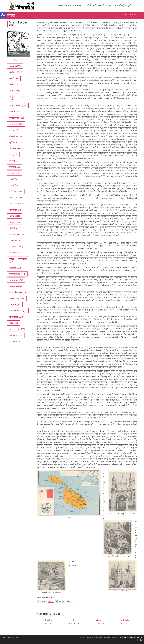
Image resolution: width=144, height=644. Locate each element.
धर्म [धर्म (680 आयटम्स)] (13, 179)
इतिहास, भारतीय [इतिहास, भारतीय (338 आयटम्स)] (18, 106)
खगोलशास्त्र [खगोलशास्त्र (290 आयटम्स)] (16, 149)
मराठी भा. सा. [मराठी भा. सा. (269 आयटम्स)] (17, 234)
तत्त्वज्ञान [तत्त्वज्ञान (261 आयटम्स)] (15, 173)
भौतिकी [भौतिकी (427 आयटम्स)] (15, 228)
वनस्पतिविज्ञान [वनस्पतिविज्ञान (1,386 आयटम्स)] (18, 292)
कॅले (74, 620)
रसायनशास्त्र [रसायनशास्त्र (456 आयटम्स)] (16, 280)
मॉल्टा (135, 15)
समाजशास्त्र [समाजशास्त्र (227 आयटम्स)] (16, 335)
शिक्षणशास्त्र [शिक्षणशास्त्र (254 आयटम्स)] (16, 317)
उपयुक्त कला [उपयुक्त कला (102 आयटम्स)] (17, 118)
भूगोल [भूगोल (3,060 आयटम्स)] (15, 216)
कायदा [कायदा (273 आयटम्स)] (14, 130)
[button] (3, 15)
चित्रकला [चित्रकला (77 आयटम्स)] (15, 167)
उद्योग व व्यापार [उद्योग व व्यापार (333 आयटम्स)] (17, 112)
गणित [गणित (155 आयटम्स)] (14, 161)
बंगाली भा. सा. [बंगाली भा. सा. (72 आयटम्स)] (16, 204)
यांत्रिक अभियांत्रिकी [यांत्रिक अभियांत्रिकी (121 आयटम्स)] (18, 260)
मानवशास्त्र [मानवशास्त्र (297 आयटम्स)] (16, 241)
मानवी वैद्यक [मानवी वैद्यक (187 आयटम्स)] (16, 247)
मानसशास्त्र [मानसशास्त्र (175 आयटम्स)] (16, 253)
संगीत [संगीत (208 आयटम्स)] (14, 323)
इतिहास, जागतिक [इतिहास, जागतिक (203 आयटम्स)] (18, 98)
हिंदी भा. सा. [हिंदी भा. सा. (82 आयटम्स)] (16, 341)
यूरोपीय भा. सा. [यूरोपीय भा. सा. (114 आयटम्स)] (17, 274)
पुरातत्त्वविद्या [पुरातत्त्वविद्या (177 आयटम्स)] (16, 185)
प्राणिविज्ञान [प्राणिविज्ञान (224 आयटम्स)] (16, 191)
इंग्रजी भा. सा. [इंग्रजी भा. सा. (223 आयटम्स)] (17, 84)
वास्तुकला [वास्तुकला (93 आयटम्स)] (15, 305)
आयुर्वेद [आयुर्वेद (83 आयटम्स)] (14, 78)
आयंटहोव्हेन (125, 620)
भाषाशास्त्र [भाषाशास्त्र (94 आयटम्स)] (15, 210)
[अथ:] (125, 15)
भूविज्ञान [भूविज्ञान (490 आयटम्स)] (15, 222)
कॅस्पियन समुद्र (14, 53)
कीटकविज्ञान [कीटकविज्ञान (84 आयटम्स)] (16, 136)
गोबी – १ (99, 620)
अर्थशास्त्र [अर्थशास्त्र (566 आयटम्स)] (15, 66)
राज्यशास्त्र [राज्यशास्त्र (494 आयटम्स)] (16, 286)
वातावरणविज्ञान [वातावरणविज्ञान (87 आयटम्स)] (17, 298)
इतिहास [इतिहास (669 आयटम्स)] (15, 91)
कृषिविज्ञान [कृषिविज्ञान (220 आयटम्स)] (16, 142)
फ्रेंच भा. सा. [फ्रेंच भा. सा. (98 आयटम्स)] (16, 198)
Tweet (51, 601)
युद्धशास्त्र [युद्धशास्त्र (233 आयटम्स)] (15, 268)
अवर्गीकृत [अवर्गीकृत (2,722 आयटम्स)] (16, 72)
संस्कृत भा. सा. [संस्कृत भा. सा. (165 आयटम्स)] (17, 329)
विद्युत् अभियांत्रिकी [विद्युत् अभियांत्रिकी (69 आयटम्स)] (18, 311)
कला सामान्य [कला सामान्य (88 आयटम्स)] (16, 124)
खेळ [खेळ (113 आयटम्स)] (13, 155)
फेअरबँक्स (49, 620)
